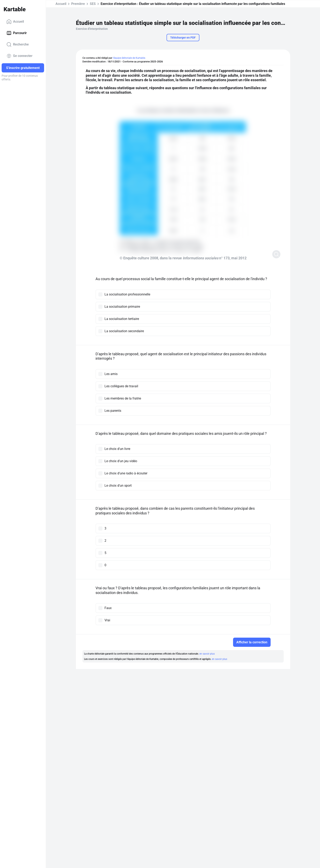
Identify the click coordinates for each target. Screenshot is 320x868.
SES (93, 4)
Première (78, 4)
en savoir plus (207, 654)
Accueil (15, 22)
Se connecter (19, 56)
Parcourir (17, 33)
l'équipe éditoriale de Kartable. (129, 58)
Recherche (18, 44)
